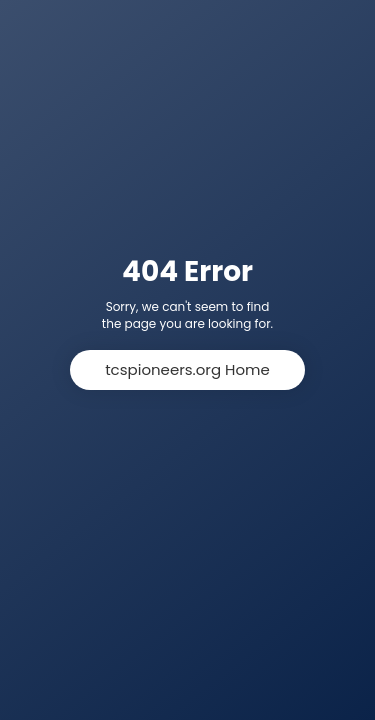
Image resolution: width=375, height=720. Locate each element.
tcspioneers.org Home (187, 369)
